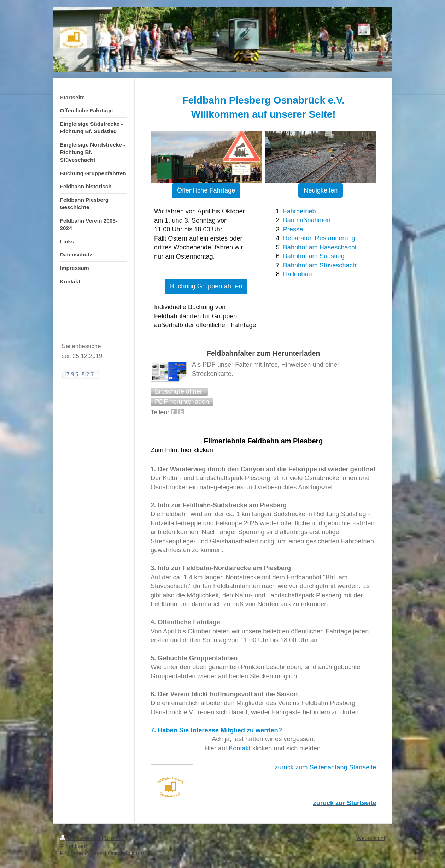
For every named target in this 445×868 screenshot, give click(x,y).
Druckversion (81, 838)
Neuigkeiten (321, 190)
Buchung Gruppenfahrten (206, 286)
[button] (179, 392)
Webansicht (371, 838)
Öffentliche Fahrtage (206, 190)
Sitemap (115, 838)
